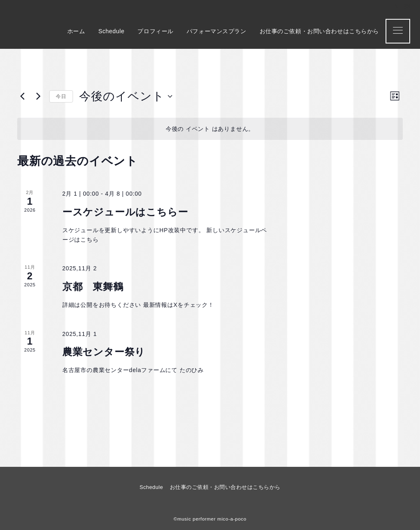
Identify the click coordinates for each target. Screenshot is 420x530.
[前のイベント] (22, 96)
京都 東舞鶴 (93, 287)
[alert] (210, 129)
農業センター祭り (104, 352)
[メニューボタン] (398, 31)
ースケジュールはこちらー (125, 212)
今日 (61, 96)
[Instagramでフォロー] (407, 7)
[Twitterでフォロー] (397, 7)
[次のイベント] (38, 96)
